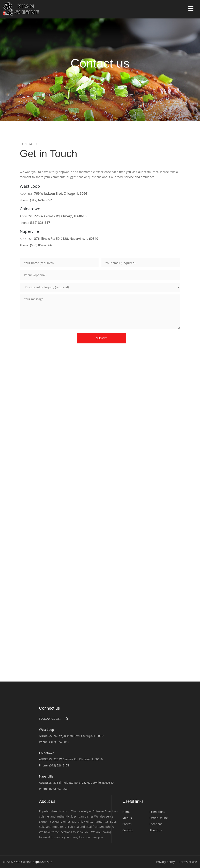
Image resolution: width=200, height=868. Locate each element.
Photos (127, 824)
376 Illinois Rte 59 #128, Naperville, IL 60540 (66, 239)
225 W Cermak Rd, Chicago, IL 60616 (60, 216)
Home (126, 812)
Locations (156, 824)
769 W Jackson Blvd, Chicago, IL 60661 (61, 193)
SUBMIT (101, 338)
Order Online (159, 818)
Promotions (157, 812)
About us (156, 830)
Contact (128, 830)
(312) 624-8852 (41, 200)
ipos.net (41, 862)
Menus (127, 818)
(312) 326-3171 (41, 223)
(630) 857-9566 (41, 245)
